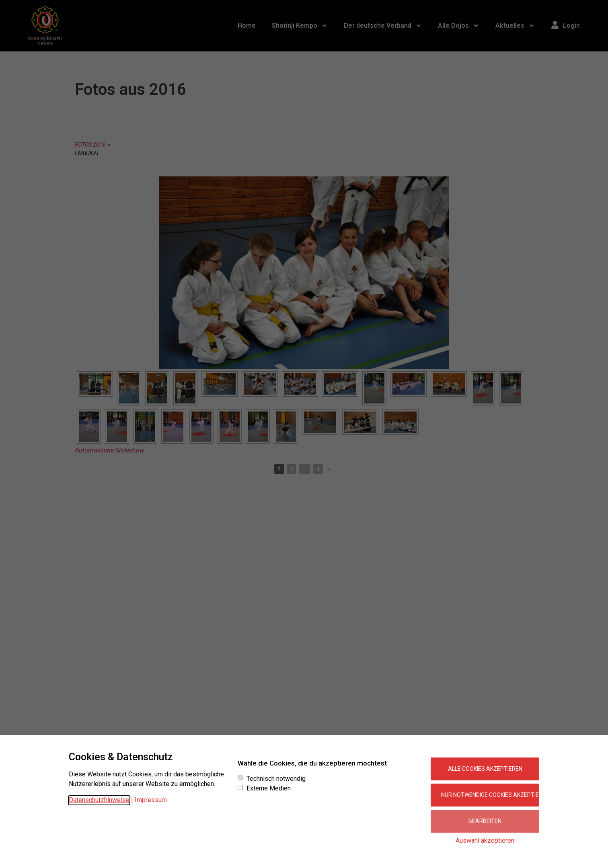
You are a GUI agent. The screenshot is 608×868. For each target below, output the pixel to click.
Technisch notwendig (276, 779)
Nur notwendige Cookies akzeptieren (490, 795)
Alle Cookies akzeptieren (485, 769)
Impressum (151, 800)
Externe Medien (269, 788)
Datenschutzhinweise (99, 800)
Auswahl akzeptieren (485, 840)
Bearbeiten (485, 821)
